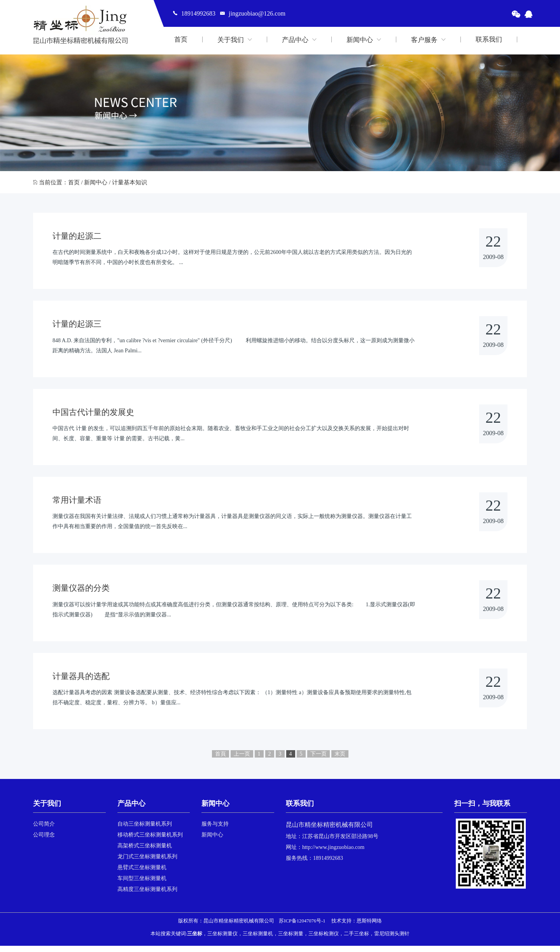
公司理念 (44, 841)
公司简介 (44, 830)
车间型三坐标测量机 (142, 885)
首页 (181, 39)
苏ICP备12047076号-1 (302, 927)
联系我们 (489, 39)
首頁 (220, 760)
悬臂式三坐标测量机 (142, 874)
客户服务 (428, 39)
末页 (340, 760)
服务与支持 (215, 830)
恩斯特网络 (369, 927)
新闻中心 (364, 39)
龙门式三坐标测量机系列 (147, 863)
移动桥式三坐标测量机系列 (150, 841)
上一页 (242, 760)
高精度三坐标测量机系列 (147, 895)
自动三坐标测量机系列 (145, 830)
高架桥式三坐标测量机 (145, 852)
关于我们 (235, 39)
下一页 (318, 760)
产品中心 (299, 39)
